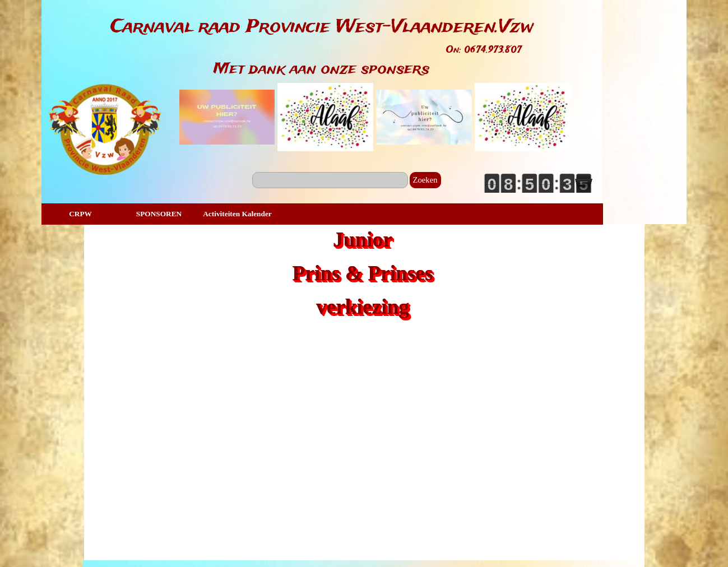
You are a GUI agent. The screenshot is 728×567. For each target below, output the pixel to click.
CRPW (80, 214)
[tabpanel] (322, 27)
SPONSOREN (159, 214)
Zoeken (425, 180)
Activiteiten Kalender (237, 214)
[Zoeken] (330, 180)
